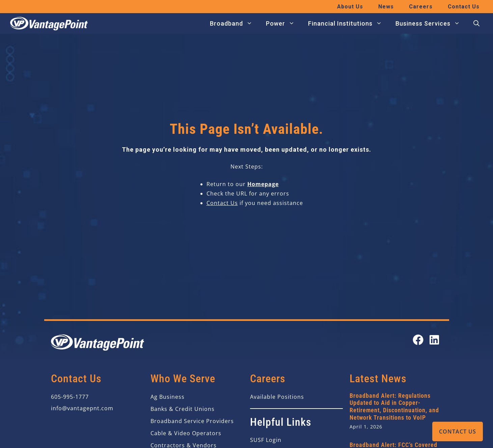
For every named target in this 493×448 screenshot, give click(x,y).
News (386, 7)
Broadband (235, 24)
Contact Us (458, 431)
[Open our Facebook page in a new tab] (418, 340)
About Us (350, 7)
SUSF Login (266, 440)
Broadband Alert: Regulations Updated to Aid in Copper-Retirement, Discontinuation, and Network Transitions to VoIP (394, 407)
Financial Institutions (348, 24)
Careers (421, 7)
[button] (476, 24)
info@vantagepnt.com (82, 408)
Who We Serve (183, 379)
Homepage (263, 184)
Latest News (378, 379)
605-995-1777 (70, 397)
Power (284, 24)
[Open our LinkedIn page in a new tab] (434, 340)
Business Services (431, 24)
